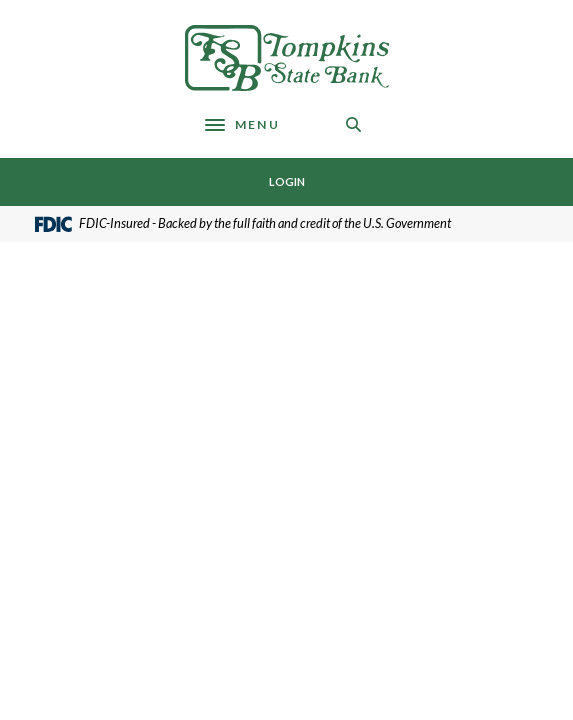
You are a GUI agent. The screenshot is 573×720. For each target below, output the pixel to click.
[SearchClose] (354, 124)
